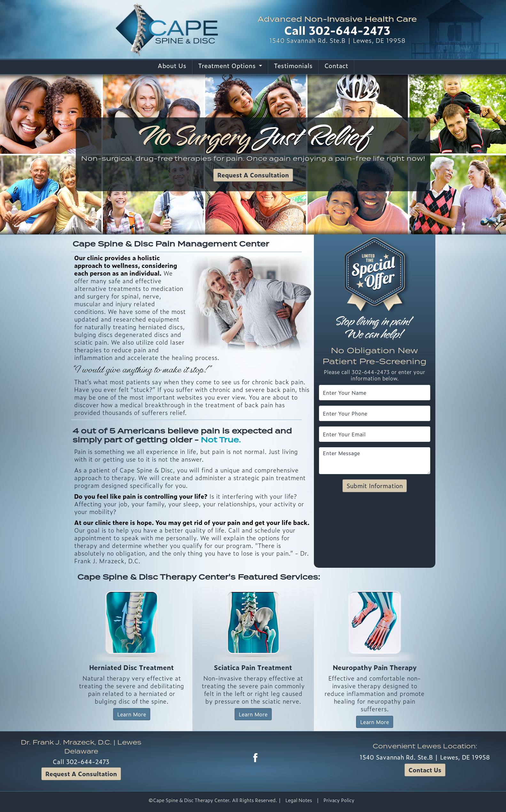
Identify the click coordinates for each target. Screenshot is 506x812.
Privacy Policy (339, 800)
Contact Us (425, 770)
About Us (172, 65)
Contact (336, 65)
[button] (38, 154)
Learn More (132, 714)
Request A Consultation (253, 175)
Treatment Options (228, 65)
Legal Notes (299, 800)
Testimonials (293, 65)
